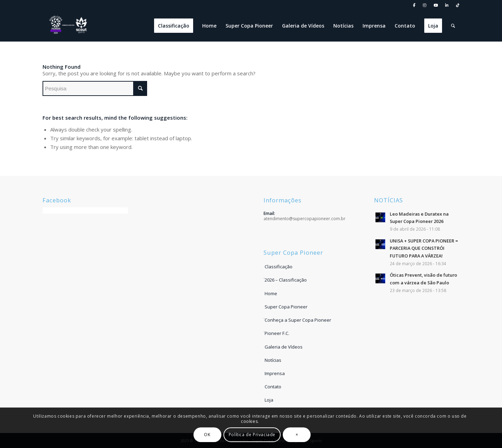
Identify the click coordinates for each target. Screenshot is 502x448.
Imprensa (275, 373)
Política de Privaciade (252, 435)
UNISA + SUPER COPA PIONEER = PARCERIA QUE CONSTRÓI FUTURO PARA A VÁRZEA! (424, 248)
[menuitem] (414, 5)
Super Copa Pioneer (286, 307)
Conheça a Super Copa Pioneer (298, 320)
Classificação (279, 267)
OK (207, 435)
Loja (269, 400)
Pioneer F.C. (277, 333)
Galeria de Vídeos (284, 347)
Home (271, 293)
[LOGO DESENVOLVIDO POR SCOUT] (69, 26)
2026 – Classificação (286, 280)
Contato (273, 387)
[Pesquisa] (453, 26)
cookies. (250, 421)
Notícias (273, 360)
